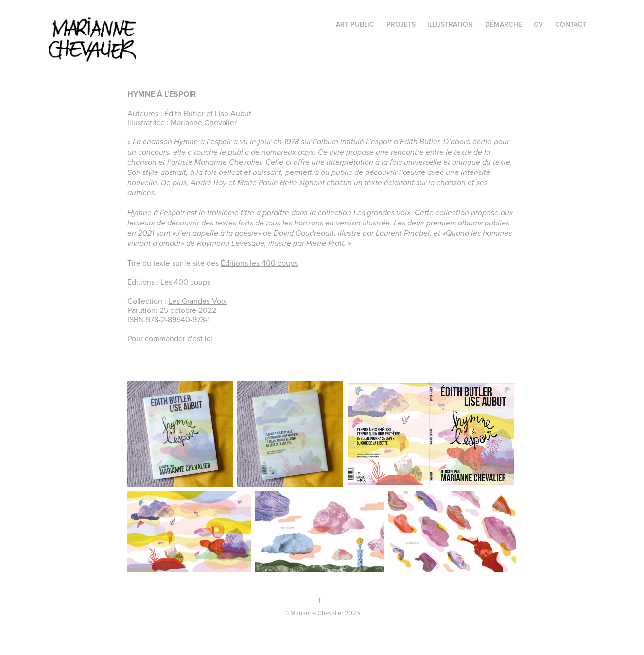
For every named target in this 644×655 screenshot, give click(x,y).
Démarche (504, 24)
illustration (450, 24)
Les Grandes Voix (198, 301)
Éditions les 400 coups (259, 263)
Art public (355, 24)
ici (209, 338)
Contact (571, 24)
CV (538, 24)
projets (401, 24)
